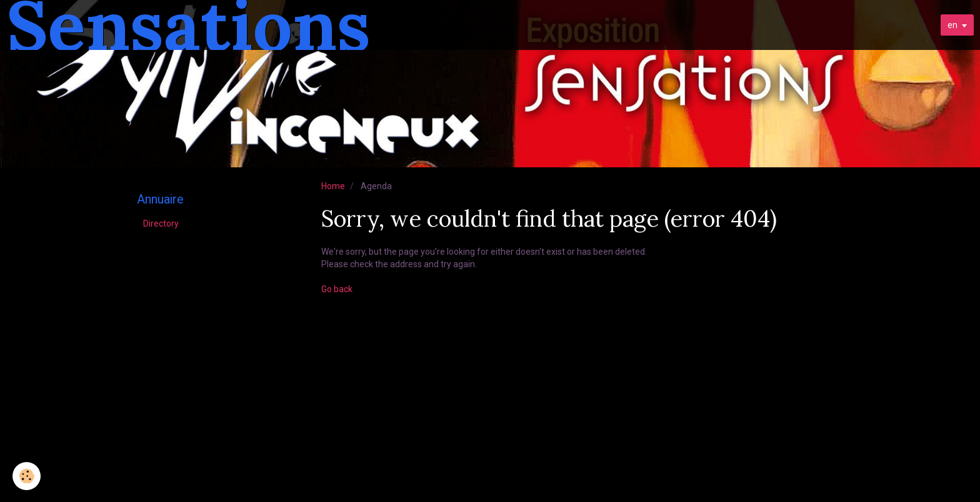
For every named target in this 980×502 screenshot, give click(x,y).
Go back (337, 289)
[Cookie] (27, 476)
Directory (161, 224)
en (952, 25)
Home (333, 186)
